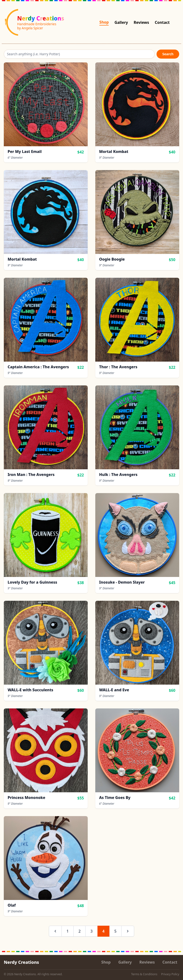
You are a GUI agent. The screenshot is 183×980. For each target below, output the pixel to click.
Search (168, 54)
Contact (162, 22)
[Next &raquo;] (128, 931)
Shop (104, 22)
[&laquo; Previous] (55, 931)
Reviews (141, 22)
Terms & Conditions (144, 974)
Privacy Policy (170, 974)
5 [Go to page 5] (115, 931)
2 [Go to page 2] (79, 931)
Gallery (121, 22)
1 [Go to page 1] (68, 931)
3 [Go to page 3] (91, 931)
